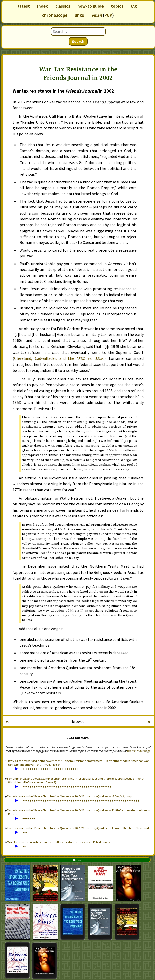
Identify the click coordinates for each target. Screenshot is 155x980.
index (42, 6)
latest (24, 6)
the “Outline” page (139, 751)
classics (63, 6)
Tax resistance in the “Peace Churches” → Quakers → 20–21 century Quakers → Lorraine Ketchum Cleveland (78, 828)
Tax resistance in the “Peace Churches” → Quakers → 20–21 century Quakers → (70, 796)
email (97, 15)
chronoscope (55, 15)
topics (117, 6)
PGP (108, 15)
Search (78, 41)
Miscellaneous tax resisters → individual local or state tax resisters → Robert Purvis (58, 842)
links (79, 15)
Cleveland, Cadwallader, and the (59, 358)
